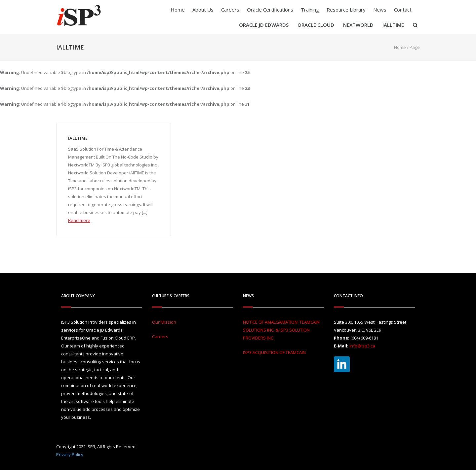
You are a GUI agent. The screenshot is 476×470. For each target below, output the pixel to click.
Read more (79, 220)
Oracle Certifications (270, 10)
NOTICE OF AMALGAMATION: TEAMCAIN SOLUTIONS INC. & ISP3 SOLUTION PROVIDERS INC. (281, 330)
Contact (403, 10)
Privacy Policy (70, 454)
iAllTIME (393, 25)
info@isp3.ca (362, 346)
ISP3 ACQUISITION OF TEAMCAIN (274, 352)
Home (178, 10)
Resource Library (346, 10)
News (380, 10)
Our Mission (164, 322)
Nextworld (358, 25)
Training (310, 10)
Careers (230, 10)
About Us (203, 10)
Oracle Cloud (316, 25)
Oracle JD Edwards (264, 25)
